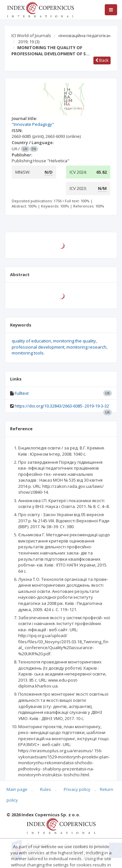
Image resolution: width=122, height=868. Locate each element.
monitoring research (86, 347)
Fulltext (22, 393)
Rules (46, 789)
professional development (38, 347)
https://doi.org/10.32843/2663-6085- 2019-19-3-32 (62, 406)
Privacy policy (77, 789)
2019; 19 (29, 42)
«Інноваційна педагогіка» (84, 35)
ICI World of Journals (31, 35)
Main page (17, 789)
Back (102, 60)
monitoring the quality (75, 341)
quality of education (31, 341)
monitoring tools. (28, 353)
